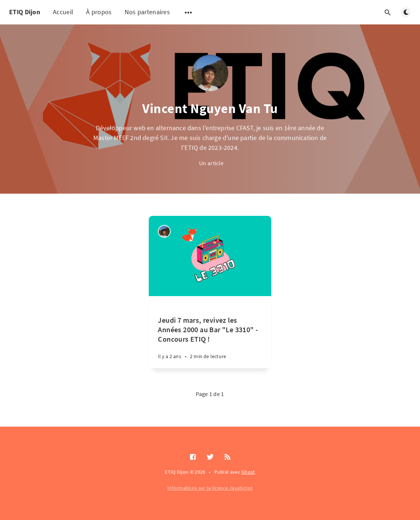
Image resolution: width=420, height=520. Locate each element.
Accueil (63, 12)
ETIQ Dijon (25, 12)
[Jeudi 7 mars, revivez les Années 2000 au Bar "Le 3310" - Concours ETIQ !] (210, 332)
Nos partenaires (147, 12)
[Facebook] (193, 457)
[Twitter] (210, 457)
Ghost (248, 472)
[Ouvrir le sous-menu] (188, 12)
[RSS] (227, 457)
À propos (99, 12)
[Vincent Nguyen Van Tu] (164, 231)
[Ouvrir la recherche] (388, 12)
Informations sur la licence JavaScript (210, 488)
